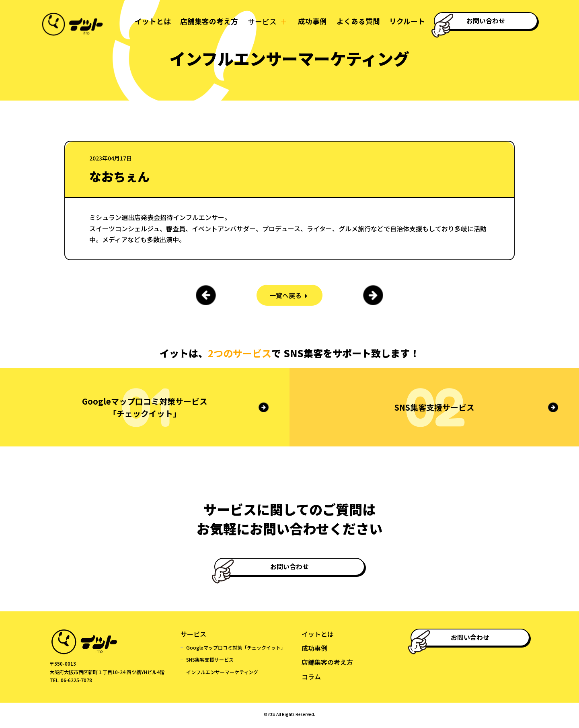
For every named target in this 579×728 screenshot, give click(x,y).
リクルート (406, 22)
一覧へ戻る (285, 295)
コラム (311, 679)
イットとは (150, 22)
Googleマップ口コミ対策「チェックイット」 (236, 650)
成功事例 (310, 22)
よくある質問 (356, 22)
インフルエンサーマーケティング (222, 674)
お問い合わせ (487, 21)
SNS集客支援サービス (210, 662)
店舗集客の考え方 (206, 22)
